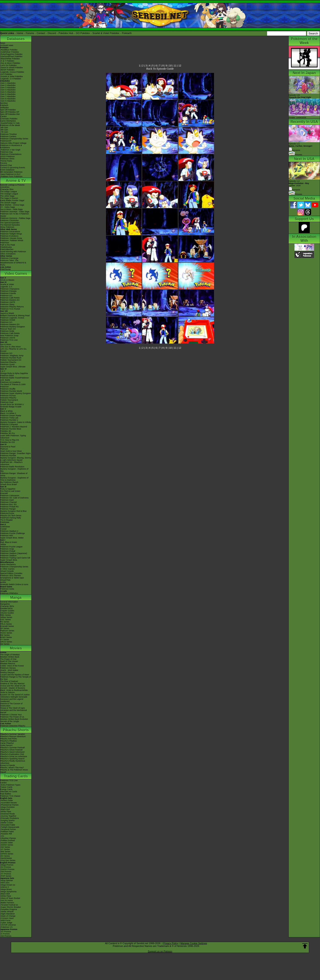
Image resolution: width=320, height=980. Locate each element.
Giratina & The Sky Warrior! (12, 684)
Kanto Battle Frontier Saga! (12, 200)
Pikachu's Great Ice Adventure (14, 756)
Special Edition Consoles (11, 573)
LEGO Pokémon (8, 156)
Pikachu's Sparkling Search (12, 759)
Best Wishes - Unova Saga (12, 205)
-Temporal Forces (8, 829)
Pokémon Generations (10, 232)
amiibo (3, 582)
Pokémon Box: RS (8, 504)
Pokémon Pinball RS (9, 507)
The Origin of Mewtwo (10, 655)
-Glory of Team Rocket (10, 898)
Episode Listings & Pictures (12, 185)
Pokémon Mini (7, 536)
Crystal (3, 529)
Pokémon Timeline (8, 134)
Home (20, 33)
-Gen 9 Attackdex (8, 101)
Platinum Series (7, 631)
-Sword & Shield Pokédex (12, 68)
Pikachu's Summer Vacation (13, 734)
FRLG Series (6, 624)
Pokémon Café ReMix (10, 298)
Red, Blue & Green (9, 542)
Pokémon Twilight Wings (11, 234)
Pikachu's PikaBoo (8, 741)
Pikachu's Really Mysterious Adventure (13, 762)
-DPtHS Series (7, 854)
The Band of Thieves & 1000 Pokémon (13, 386)
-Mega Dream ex (8, 885)
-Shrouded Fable (8, 825)
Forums (30, 33)
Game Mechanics (8, 121)
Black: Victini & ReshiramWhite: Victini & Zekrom (14, 691)
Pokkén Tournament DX (11, 360)
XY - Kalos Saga (8, 207)
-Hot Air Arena (6, 900)
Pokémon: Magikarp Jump (12, 356)
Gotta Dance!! (6, 745)
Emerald (4, 493)
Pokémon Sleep (7, 304)
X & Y (3, 371)
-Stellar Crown (7, 823)
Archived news (7, 45)
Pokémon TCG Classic (10, 796)
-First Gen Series (8, 860)
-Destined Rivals (8, 814)
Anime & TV (16, 181)
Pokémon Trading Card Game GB (15, 558)
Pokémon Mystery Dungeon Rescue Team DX (13, 328)
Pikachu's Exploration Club (12, 754)
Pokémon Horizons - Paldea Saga (15, 218)
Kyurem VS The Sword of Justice (15, 695)
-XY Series (5, 849)
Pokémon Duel (7, 402)
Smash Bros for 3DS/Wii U (12, 404)
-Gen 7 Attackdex (8, 96)
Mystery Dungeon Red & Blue (13, 511)
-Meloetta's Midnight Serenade (14, 697)
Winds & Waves (7, 280)
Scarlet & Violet (7, 284)
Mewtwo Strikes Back (10, 657)
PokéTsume (5, 269)
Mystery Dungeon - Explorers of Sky (14, 470)
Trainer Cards (6, 787)
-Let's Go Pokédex (8, 65)
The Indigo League (9, 192)
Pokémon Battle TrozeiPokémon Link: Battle (15, 379)
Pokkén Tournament (9, 400)
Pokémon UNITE (8, 302)
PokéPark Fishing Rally (11, 518)
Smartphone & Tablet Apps (12, 578)
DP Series (5, 628)
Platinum (4, 449)
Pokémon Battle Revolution (12, 467)
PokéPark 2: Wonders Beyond (14, 427)
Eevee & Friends (8, 765)
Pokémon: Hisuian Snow (11, 238)
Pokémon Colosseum (10, 496)
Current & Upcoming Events (13, 168)
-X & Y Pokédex (7, 61)
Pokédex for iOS (8, 442)
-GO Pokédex (6, 74)
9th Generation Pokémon (11, 172)
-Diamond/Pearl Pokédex (11, 56)
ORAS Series (6, 642)
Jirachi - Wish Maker (9, 670)
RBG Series (6, 615)
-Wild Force (5, 920)
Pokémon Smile (7, 331)
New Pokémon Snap (9, 336)
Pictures (295, 155)
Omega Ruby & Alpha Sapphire (14, 373)
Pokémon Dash (7, 500)
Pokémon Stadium (8, 556)
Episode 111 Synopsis (301, 147)
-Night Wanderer (8, 914)
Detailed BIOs (6, 608)
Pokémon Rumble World (11, 391)
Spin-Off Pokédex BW (10, 114)
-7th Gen (4, 132)
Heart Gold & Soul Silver (11, 451)
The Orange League (9, 194)
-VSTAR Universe (8, 925)
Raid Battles (6, 794)
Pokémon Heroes (8, 668)
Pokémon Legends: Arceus (12, 318)
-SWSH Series (7, 845)
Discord (52, 33)
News (3, 43)
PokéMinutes (6, 247)
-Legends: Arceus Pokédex (12, 72)
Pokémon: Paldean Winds (12, 240)
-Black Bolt (5, 809)
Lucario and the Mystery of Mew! (15, 675)
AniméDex (5, 187)
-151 (2, 836)
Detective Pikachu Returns (12, 307)
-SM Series (5, 847)
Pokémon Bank (7, 376)
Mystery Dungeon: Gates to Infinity (16, 422)
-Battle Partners (7, 903)
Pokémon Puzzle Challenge (13, 533)
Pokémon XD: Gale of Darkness (14, 498)
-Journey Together (8, 816)
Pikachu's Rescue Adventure (13, 736)
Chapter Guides (7, 611)
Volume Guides (7, 613)
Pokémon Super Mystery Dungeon (16, 393)
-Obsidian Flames (8, 838)
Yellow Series (6, 617)
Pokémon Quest (7, 364)
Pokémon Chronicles (9, 220)
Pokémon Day (7, 152)
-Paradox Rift (6, 834)
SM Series (5, 644)
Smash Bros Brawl (8, 484)
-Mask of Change (8, 916)
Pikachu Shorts (16, 730)
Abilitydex (5, 108)
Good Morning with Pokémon (13, 252)
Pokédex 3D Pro (8, 433)
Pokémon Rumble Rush (11, 358)
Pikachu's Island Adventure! (12, 752)
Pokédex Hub (66, 33)
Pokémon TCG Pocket (10, 309)
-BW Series (5, 852)
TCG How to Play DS (10, 440)
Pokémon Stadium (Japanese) (14, 553)
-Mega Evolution (7, 807)
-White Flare (6, 812)
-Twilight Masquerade (10, 827)
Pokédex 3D (6, 431)
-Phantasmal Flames (9, 805)
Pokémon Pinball (8, 551)
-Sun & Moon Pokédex (10, 63)
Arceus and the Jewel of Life (13, 686)
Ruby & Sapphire (8, 489)
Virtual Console (7, 571)
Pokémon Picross (8, 396)
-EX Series (5, 856)
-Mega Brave (6, 889)
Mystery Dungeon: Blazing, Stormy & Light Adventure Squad (16, 459)
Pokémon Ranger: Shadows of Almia (14, 474)
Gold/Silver (5, 527)
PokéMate (5, 522)
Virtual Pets (5, 580)
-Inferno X (5, 887)
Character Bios (7, 189)
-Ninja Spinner (7, 880)
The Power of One (8, 659)
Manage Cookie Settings (194, 943)
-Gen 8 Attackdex (8, 99)
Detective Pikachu (8, 362)
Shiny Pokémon (7, 227)
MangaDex (5, 604)
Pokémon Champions (10, 289)
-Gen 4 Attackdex (8, 90)
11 (175, 66)
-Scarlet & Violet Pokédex (12, 76)
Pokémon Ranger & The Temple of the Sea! (16, 678)
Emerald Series (7, 626)
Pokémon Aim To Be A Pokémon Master (15, 215)
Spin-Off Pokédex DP (10, 112)
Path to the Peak (8, 245)
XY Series (5, 640)
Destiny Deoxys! (7, 672)
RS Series (5, 622)
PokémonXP (6, 141)
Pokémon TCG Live (9, 340)
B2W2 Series (6, 637)
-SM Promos (6, 872)
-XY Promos (6, 874)
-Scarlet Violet (6, 843)
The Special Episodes (10, 223)
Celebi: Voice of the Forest (12, 666)
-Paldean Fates (7, 832)
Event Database (7, 170)
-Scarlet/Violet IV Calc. (10, 123)
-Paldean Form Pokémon (11, 176)
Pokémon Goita (7, 589)
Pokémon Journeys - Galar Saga (15, 212)
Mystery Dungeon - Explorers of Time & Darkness (14, 479)
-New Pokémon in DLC (10, 174)
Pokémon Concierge (9, 258)
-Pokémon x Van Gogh (10, 150)
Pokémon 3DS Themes (11, 576)
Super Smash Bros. (9, 560)
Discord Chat (6, 165)
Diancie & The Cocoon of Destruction (11, 705)
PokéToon (5, 243)
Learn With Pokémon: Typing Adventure (13, 437)
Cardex (3, 116)
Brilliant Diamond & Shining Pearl (15, 316)
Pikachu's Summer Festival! (13, 748)
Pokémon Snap (7, 549)
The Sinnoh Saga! (8, 203)
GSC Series (6, 620)
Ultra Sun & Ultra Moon (11, 347)
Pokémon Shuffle (8, 389)
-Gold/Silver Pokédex (10, 52)
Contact (41, 33)
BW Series (5, 635)
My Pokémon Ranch (9, 482)
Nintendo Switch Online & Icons (14, 584)
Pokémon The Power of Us (12, 717)
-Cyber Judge (6, 923)
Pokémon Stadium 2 (9, 531)
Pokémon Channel (8, 502)
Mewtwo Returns (8, 664)
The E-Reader (7, 520)
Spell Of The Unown (9, 661)
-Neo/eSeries (6, 858)
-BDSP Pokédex (7, 70)
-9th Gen (4, 128)
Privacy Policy (171, 943)
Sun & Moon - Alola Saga (11, 209)
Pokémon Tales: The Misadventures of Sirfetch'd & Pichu (13, 263)
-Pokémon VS (6, 927)
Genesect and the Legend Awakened (12, 700)
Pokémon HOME (8, 320)
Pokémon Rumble (8, 456)
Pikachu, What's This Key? (12, 768)
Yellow (3, 544)
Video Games (16, 273)
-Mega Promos (7, 865)
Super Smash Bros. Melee (12, 538)
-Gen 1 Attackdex (8, 83)
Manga (16, 597)
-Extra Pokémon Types (10, 785)
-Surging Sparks (7, 820)
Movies (16, 648)
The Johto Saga (7, 196)
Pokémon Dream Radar (11, 416)
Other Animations (8, 254)
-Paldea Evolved (8, 840)
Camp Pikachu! (7, 743)
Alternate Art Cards (9, 792)
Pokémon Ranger (8, 509)
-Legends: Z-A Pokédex (11, 79)
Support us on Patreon (160, 951)
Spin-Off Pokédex (8, 110)
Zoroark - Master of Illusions (13, 688)
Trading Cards (16, 776)
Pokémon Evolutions (9, 236)
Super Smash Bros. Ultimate (13, 367)
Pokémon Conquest (9, 424)
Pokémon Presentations (11, 154)
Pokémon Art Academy (10, 382)
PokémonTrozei (7, 513)
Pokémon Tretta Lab (9, 418)
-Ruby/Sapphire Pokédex (11, 54)
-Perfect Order (7, 800)
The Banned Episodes (10, 225)
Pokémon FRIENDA (9, 593)
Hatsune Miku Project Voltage (13, 143)
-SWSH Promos (7, 869)
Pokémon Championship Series (14, 139)
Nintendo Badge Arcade (11, 407)
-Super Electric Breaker (11, 907)
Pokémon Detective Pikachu (13, 726)
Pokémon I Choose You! (11, 715)
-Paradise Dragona (9, 909)
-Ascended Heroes (9, 803)
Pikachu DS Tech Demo (11, 516)
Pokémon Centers (8, 136)
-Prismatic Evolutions (10, 818)
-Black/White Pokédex (10, 59)
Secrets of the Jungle (10, 721)
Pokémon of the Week (10, 125)
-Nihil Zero (5, 883)
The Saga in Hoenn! (9, 198)
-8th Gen (4, 130)
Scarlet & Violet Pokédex (106, 33)
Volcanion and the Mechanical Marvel (14, 711)
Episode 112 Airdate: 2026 (299, 183)
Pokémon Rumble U (9, 420)
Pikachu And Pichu (9, 739)
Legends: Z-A (6, 287)
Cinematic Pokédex (9, 119)
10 (170, 66)
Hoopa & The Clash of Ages (13, 708)
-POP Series (6, 876)
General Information (9, 602)
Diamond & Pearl (8, 447)
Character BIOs (7, 606)
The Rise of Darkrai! (9, 681)
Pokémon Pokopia (8, 291)
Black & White (6, 411)
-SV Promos (6, 867)
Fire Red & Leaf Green (10, 491)
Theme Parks (6, 161)
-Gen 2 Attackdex (8, 85)
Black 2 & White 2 (8, 413)
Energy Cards (6, 789)
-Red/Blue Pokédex (9, 50)
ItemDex (4, 103)
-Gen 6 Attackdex (8, 94)
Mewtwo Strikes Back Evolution (14, 719)
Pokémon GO (6, 296)
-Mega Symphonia (8, 892)
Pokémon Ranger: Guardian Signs (15, 453)
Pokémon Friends (8, 293)
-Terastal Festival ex (9, 905)
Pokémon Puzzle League (11, 547)
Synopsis (294, 190)
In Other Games (7, 569)
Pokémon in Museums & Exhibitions (11, 146)
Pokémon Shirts (7, 159)
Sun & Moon (6, 344)
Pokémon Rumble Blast (11, 429)
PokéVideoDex (7, 249)
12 (180, 66)
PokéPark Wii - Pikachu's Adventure (11, 463)
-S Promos (5, 934)
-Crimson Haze (7, 918)
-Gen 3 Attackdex (8, 88)
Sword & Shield (7, 313)
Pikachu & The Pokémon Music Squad (14, 771)
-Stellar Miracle (7, 912)
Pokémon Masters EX (10, 300)
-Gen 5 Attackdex (8, 92)
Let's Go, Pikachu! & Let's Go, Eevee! (14, 350)
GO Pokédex (83, 33)
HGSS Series (6, 633)
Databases (16, 39)
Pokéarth (127, 33)
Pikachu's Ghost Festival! (11, 750)
